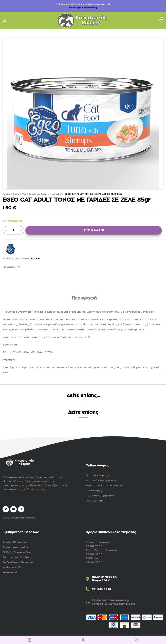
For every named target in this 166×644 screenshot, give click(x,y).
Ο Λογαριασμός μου (99, 475)
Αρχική (6, 194)
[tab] (84, 299)
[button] (160, 20)
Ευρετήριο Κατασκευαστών (104, 486)
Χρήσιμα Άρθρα (13, 567)
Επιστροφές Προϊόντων (19, 557)
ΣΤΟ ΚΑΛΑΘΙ (94, 230)
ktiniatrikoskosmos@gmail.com (113, 604)
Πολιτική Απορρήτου (100, 496)
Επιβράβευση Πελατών (18, 562)
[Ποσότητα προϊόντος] (13, 230)
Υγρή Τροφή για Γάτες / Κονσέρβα (42, 194)
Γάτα (16, 194)
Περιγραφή (84, 298)
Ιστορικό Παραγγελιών (101, 481)
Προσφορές (94, 491)
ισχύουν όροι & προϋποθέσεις (83, 8)
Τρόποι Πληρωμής (15, 542)
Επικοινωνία (11, 572)
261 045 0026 (101, 589)
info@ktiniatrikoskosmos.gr (111, 600)
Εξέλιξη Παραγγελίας (17, 552)
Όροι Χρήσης (95, 501)
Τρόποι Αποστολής (16, 547)
